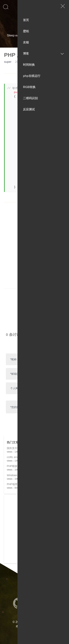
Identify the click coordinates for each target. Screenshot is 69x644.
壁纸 (26, 31)
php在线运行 (32, 76)
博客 (26, 54)
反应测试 (29, 109)
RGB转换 (29, 87)
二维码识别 (30, 98)
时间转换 (29, 65)
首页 (26, 20)
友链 (26, 42)
